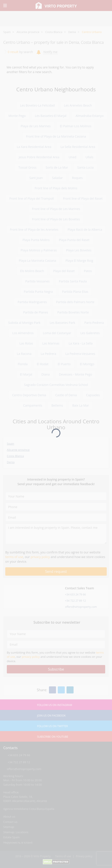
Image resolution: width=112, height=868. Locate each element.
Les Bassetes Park (62, 323)
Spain (7, 32)
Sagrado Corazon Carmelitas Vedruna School (56, 385)
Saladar (57, 178)
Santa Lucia (85, 167)
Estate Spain (11, 837)
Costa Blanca (54, 32)
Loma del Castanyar (57, 333)
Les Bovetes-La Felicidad (37, 105)
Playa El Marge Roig (79, 261)
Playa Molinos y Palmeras (39, 250)
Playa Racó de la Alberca (85, 229)
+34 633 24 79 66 (75, 594)
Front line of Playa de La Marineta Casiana (56, 136)
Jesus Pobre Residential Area (39, 157)
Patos (88, 271)
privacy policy (40, 557)
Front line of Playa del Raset (83, 198)
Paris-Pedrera (94, 323)
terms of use (14, 557)
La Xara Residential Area (34, 147)
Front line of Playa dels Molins (56, 188)
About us (9, 816)
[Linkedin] (70, 690)
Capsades (93, 395)
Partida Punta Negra (38, 292)
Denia (72, 32)
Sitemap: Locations (16, 832)
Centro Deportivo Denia (29, 395)
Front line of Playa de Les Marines (56, 209)
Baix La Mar (81, 405)
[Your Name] (56, 496)
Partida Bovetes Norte (73, 312)
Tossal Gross (27, 167)
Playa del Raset (64, 271)
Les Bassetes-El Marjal (51, 116)
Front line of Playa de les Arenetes (34, 229)
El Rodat (42, 364)
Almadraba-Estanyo (89, 116)
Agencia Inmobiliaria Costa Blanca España (29, 809)
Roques (77, 178)
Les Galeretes (90, 333)
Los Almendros (23, 333)
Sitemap (9, 827)
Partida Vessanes (37, 281)
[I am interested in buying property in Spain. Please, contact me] (56, 534)
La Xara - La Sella (80, 343)
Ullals (89, 157)
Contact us (10, 822)
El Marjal (26, 374)
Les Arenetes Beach (78, 105)
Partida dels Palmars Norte (75, 302)
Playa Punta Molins (36, 240)
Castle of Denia (66, 395)
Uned (72, 157)
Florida (23, 364)
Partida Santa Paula (73, 281)
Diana (46, 374)
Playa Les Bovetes (79, 250)
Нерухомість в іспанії (18, 842)
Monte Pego (17, 116)
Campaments (33, 405)
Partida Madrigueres (32, 302)
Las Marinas (51, 343)
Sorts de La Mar (57, 167)
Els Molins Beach (32, 271)
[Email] (56, 517)
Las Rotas (26, 343)
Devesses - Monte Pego (75, 374)
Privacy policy (84, 856)
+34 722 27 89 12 (75, 601)
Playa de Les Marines (36, 126)
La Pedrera (48, 354)
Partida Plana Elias (75, 292)
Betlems (57, 405)
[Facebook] (52, 690)
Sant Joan (36, 178)
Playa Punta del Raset (74, 240)
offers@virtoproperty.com (81, 607)
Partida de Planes (36, 312)
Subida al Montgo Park (24, 323)
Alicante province (28, 32)
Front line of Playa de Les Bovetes (56, 219)
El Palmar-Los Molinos (76, 126)
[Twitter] (61, 690)
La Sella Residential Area (78, 147)
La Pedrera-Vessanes (80, 354)
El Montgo (87, 364)
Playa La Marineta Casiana (38, 261)
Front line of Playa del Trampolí (32, 198)
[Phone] (56, 507)
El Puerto (64, 364)
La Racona (24, 354)
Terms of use (63, 856)
